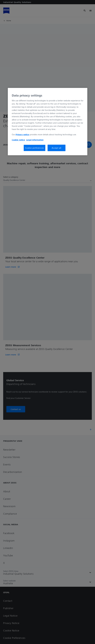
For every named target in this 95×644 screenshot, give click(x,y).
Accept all (56, 148)
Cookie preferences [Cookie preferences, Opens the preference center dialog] (34, 148)
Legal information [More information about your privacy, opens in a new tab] (35, 140)
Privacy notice (22, 134)
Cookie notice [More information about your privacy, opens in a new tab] (18, 140)
